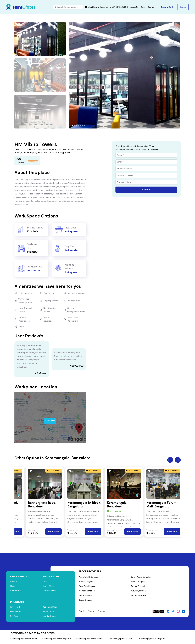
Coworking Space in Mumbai (24, 640)
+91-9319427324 (119, 7)
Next (178, 460)
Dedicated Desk (50, 608)
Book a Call (167, 7)
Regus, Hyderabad (140, 597)
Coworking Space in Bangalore (57, 640)
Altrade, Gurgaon (87, 582)
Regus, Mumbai (86, 597)
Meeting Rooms (50, 618)
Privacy (91, 613)
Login (183, 7)
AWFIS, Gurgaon (139, 582)
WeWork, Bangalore (88, 592)
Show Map (50, 421)
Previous (170, 460)
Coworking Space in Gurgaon (151, 640)
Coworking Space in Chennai (90, 640)
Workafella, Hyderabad (89, 577)
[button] (72, 126)
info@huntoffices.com (97, 7)
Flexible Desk (16, 613)
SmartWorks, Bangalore (142, 577)
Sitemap (102, 613)
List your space (50, 591)
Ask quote (71, 231)
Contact (152, 7)
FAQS (45, 582)
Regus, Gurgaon (86, 601)
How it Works (49, 587)
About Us (134, 7)
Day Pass (15, 618)
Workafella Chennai (88, 587)
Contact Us (16, 591)
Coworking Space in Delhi (120, 640)
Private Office (17, 608)
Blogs (143, 7)
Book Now (53, 531)
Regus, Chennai (138, 587)
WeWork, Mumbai (139, 592)
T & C (81, 613)
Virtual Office (49, 613)
